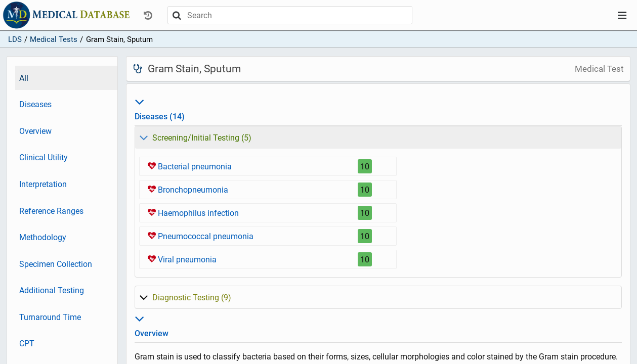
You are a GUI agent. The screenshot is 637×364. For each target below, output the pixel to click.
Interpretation (43, 184)
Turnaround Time (50, 317)
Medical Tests (54, 39)
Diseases (35, 104)
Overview (35, 131)
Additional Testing (52, 290)
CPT (27, 344)
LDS (15, 39)
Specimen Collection (56, 264)
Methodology (43, 237)
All (24, 78)
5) (195, 138)
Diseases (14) (378, 108)
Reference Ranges (51, 211)
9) (185, 297)
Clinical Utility (44, 157)
